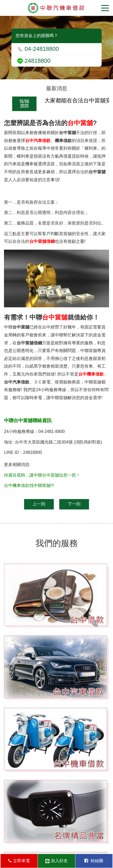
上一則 (39, 504)
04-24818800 (38, 49)
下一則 (74, 504)
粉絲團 (94, 861)
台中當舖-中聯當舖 (56, 8)
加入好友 (56, 861)
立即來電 (19, 861)
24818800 (34, 61)
